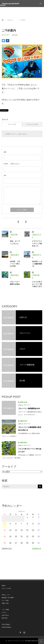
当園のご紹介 (6, 19)
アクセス (4, 24)
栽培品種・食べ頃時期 (9, 13)
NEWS (3, 5)
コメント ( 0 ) (12, 124)
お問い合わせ (6, 27)
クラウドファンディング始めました (37, 244)
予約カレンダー (7, 11)
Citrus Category (7, 32)
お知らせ (21, 405)
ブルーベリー (27, 405)
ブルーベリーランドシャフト (16, 641)
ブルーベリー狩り (8, 8)
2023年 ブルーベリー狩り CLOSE (16, 264)
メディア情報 (6, 21)
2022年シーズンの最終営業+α (37, 264)
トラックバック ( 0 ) (32, 124)
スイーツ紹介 (6, 16)
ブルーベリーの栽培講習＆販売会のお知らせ (30, 429)
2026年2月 (37, 549)
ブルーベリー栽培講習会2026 (29, 408)
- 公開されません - (12, 164)
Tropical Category (7, 35)
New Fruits (4, 29)
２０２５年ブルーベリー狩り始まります (37, 284)
